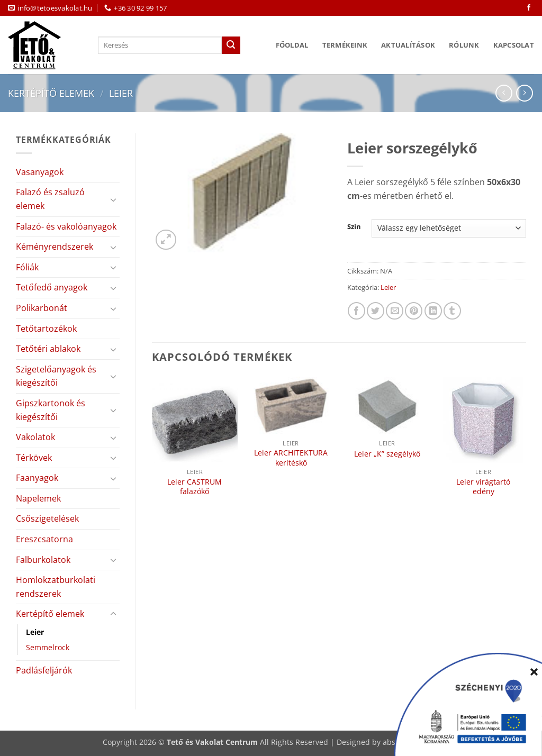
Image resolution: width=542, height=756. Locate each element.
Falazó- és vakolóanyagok (66, 226)
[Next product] (504, 93)
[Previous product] (524, 93)
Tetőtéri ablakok (48, 349)
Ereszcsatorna (44, 539)
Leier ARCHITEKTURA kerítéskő (291, 458)
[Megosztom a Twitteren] (376, 311)
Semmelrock (48, 647)
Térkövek (34, 458)
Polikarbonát (42, 308)
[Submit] (231, 45)
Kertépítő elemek (51, 93)
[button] (166, 240)
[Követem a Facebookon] (529, 8)
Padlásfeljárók (44, 670)
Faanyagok (37, 478)
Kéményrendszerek (55, 247)
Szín (354, 227)
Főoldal (292, 45)
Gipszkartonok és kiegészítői (51, 410)
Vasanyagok (40, 172)
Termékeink (345, 45)
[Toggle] (113, 199)
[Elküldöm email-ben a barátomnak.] (395, 311)
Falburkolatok (43, 560)
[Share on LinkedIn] (433, 311)
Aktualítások (408, 45)
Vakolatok (35, 437)
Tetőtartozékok (46, 329)
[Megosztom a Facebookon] (356, 311)
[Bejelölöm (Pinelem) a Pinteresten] (414, 311)
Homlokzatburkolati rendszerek (56, 587)
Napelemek (38, 498)
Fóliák (27, 267)
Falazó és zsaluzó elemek (50, 199)
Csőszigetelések (47, 518)
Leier (121, 93)
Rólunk (464, 45)
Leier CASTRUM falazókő (195, 487)
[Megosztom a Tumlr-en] (452, 311)
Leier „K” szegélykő (387, 454)
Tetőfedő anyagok (52, 287)
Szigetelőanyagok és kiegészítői (56, 376)
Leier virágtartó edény (483, 487)
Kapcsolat (514, 45)
